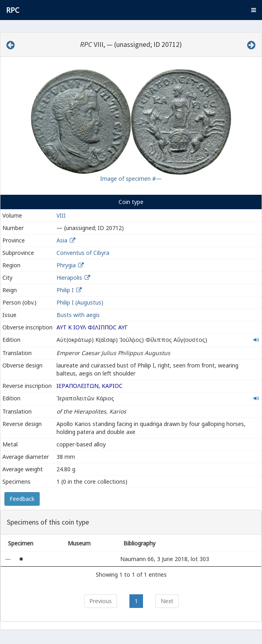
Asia (62, 240)
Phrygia (66, 265)
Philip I (65, 290)
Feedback (22, 499)
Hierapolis (69, 278)
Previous (101, 601)
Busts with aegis (78, 315)
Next (167, 601)
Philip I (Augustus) (80, 302)
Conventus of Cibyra (83, 253)
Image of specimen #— (131, 179)
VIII (61, 215)
